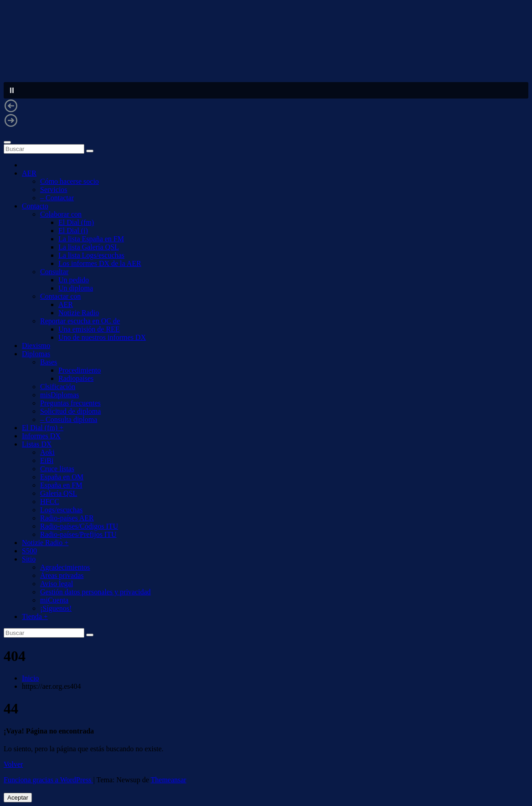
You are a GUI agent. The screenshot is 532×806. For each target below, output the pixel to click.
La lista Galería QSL (89, 247)
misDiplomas (59, 395)
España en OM (62, 477)
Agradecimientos (65, 567)
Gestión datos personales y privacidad (96, 592)
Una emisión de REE (89, 329)
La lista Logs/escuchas (91, 255)
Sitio (29, 559)
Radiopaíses (76, 378)
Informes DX (41, 436)
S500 (29, 551)
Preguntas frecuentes (70, 403)
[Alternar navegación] (7, 142)
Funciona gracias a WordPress (49, 780)
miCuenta (54, 600)
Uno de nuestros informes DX (102, 337)
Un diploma (76, 288)
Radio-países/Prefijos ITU (78, 534)
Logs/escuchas (61, 510)
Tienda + (35, 616)
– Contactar (57, 198)
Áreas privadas (62, 575)
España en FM (61, 485)
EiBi (47, 460)
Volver (13, 764)
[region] (266, 70)
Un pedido (74, 280)
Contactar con (60, 296)
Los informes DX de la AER (100, 263)
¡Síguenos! (56, 608)
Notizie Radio (79, 313)
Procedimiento (80, 370)
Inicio (30, 678)
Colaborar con (61, 214)
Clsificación (58, 387)
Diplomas (36, 354)
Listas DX (37, 444)
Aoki (47, 452)
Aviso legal (57, 584)
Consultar (54, 272)
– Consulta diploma (69, 419)
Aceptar (18, 798)
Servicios (54, 190)
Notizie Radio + (45, 543)
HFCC (50, 502)
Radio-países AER (67, 518)
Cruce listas (57, 469)
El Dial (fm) (76, 222)
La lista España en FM (91, 239)
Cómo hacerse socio (70, 181)
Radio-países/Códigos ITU (79, 526)
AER (29, 173)
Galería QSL (59, 493)
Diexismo (36, 346)
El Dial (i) (73, 231)
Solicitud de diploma (70, 411)
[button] (266, 90)
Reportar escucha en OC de (80, 321)
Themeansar (169, 780)
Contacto (35, 206)
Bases (49, 362)
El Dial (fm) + (43, 428)
